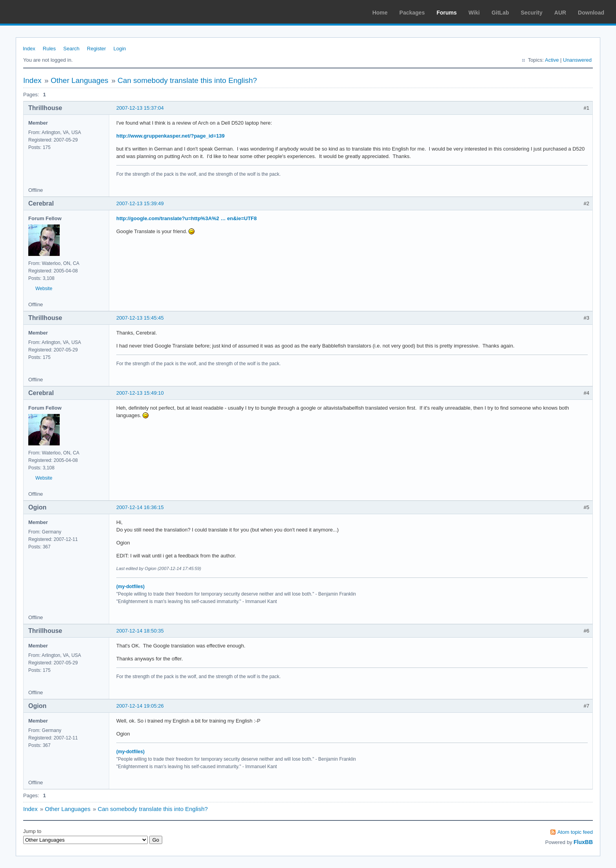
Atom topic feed (575, 832)
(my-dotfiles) (130, 587)
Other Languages (80, 80)
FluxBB (583, 842)
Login (120, 49)
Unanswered (577, 60)
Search (71, 49)
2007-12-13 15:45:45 (140, 318)
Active (552, 60)
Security (532, 13)
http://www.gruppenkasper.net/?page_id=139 (170, 136)
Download (591, 13)
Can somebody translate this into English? (187, 80)
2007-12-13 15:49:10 (140, 393)
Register (96, 49)
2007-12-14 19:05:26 (140, 706)
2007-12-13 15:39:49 (140, 203)
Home (380, 13)
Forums (446, 13)
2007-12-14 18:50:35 (140, 631)
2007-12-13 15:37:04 (140, 108)
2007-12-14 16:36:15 (140, 507)
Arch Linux (43, 12)
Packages (412, 13)
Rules (49, 49)
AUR (560, 13)
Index (29, 49)
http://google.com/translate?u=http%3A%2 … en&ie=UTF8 (187, 218)
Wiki (474, 13)
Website (44, 289)
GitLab (500, 13)
